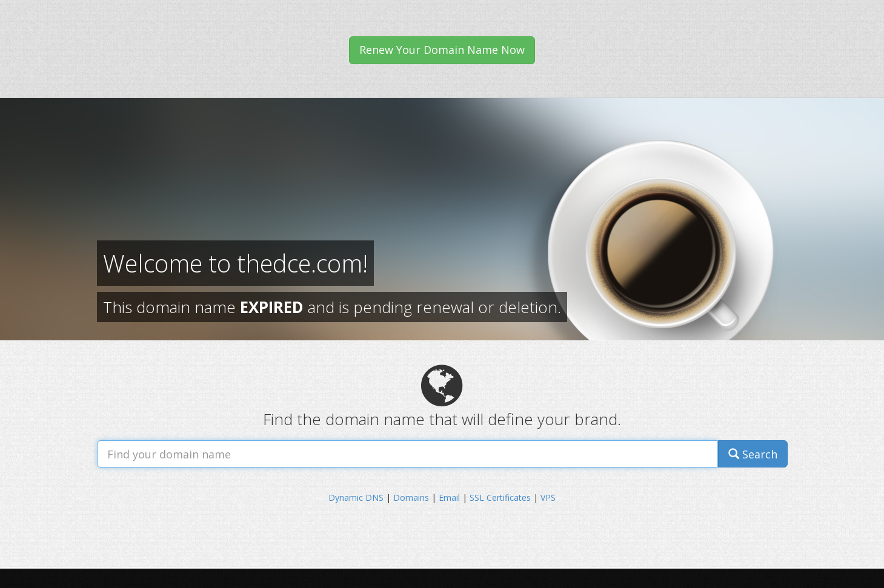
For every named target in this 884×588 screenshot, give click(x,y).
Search (753, 454)
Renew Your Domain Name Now (442, 50)
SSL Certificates (500, 497)
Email (449, 497)
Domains (411, 497)
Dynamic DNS (356, 497)
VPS (548, 497)
